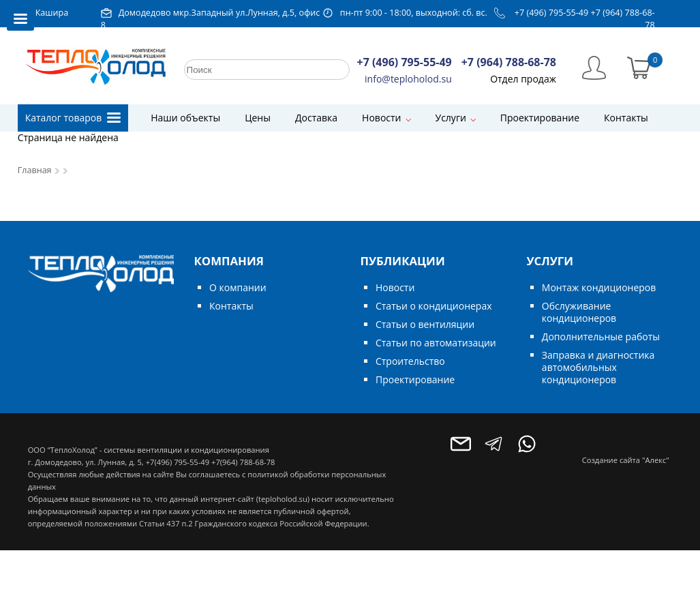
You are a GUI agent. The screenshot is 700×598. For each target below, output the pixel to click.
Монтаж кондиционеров (599, 287)
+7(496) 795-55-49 (178, 462)
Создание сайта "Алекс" (626, 460)
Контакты (626, 118)
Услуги (451, 118)
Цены (258, 118)
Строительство (410, 361)
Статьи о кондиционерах (434, 306)
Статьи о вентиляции (425, 324)
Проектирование (540, 118)
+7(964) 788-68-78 (243, 462)
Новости (381, 118)
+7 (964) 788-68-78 (509, 62)
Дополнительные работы (601, 337)
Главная (35, 170)
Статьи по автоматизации (436, 343)
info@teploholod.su (408, 79)
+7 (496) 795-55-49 (552, 13)
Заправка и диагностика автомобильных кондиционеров (598, 367)
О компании (238, 287)
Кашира (52, 13)
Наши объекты (185, 118)
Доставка (316, 118)
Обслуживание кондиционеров (579, 312)
